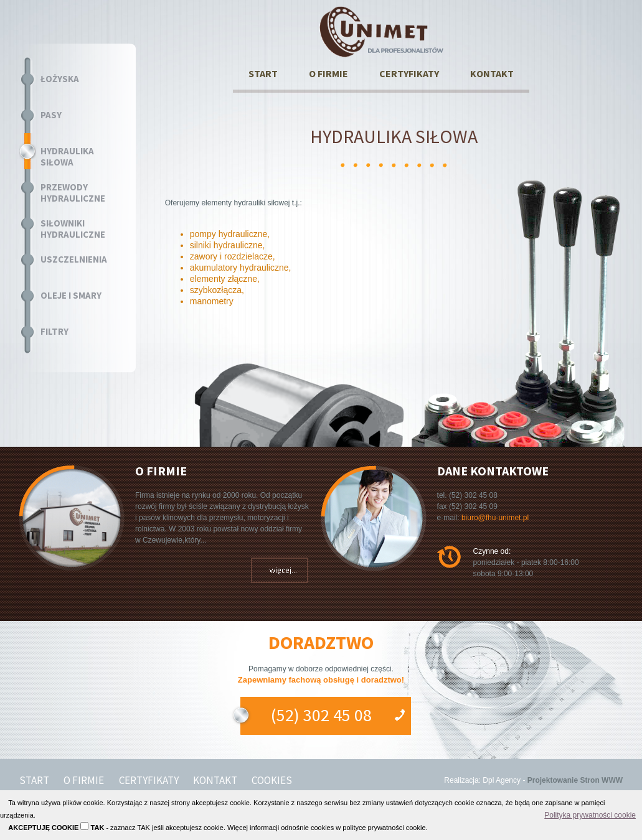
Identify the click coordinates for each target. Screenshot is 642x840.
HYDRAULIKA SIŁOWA (67, 157)
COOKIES (272, 780)
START (263, 73)
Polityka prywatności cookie (590, 815)
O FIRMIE (328, 73)
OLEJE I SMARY (71, 296)
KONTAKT (492, 73)
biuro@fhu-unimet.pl (495, 518)
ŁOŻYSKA (60, 79)
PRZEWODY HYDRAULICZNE (73, 193)
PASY (51, 115)
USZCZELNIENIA (74, 259)
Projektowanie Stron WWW (575, 780)
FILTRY (54, 332)
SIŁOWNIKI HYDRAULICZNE (73, 229)
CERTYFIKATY (409, 73)
